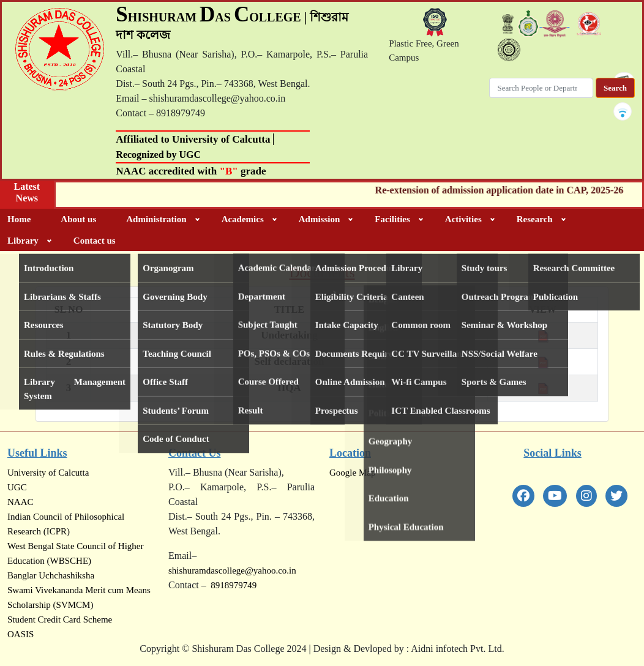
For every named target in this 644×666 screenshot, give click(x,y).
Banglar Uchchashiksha (51, 575)
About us (78, 219)
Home (19, 219)
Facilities (392, 219)
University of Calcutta (48, 473)
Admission (320, 219)
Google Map (352, 473)
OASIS (21, 634)
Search (615, 88)
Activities (463, 219)
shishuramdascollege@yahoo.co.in (232, 571)
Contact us (95, 241)
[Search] (541, 88)
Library (23, 241)
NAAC (21, 502)
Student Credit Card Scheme (60, 619)
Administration (156, 219)
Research (535, 219)
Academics (243, 219)
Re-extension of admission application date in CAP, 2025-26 (506, 190)
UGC (17, 487)
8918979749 (232, 585)
